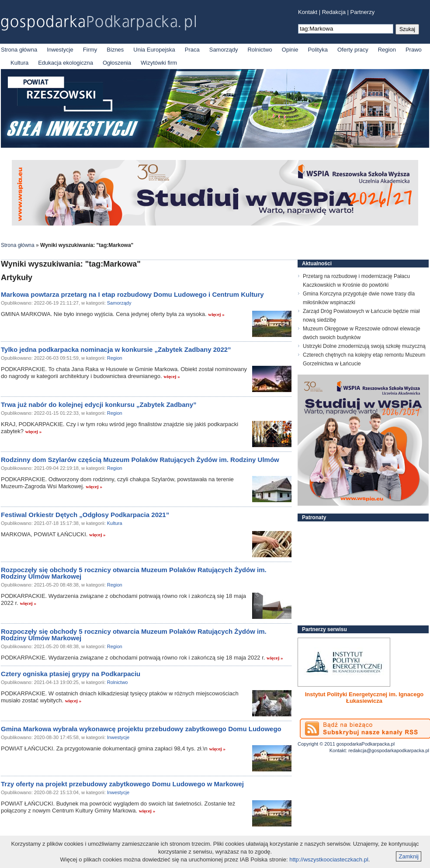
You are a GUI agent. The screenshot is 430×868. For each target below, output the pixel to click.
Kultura (19, 63)
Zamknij (409, 856)
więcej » (216, 314)
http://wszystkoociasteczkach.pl (329, 859)
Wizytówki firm (159, 63)
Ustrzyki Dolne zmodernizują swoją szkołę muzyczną (364, 346)
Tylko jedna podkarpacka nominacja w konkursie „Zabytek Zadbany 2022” (116, 349)
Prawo (414, 50)
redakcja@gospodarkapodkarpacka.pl (389, 750)
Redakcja (334, 12)
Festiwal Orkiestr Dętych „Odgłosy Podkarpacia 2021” (85, 515)
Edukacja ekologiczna (66, 63)
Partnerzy (363, 12)
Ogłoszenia (117, 63)
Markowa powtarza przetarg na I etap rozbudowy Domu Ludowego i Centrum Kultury (132, 294)
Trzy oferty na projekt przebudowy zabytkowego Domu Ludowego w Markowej (122, 784)
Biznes (115, 50)
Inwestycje (60, 50)
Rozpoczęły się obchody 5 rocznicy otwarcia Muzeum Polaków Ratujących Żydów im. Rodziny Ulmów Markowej (134, 573)
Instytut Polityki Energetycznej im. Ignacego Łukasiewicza (364, 698)
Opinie (290, 50)
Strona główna (19, 50)
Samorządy (224, 50)
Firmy (90, 50)
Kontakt (308, 12)
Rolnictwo (260, 50)
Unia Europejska (154, 50)
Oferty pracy (353, 50)
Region (387, 50)
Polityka (318, 50)
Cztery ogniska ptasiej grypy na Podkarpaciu (71, 674)
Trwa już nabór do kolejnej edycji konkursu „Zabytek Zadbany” (99, 404)
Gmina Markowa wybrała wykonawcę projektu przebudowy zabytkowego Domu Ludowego (141, 729)
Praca (192, 50)
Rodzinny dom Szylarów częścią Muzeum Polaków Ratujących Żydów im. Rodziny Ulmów (140, 460)
